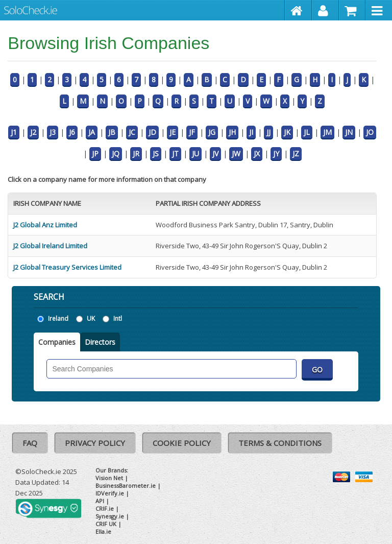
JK (287, 132)
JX (257, 153)
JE (173, 132)
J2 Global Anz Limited (45, 225)
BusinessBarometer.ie (126, 486)
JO (370, 132)
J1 (14, 132)
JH (232, 132)
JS (156, 153)
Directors (100, 342)
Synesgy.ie (110, 516)
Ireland (58, 318)
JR (136, 153)
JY (276, 153)
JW (236, 153)
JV (215, 153)
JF (192, 132)
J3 (53, 132)
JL (307, 132)
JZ (296, 153)
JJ (268, 132)
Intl (118, 318)
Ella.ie (103, 531)
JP (95, 153)
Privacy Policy (95, 443)
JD (152, 132)
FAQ (30, 443)
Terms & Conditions (280, 443)
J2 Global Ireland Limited (50, 246)
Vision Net (109, 478)
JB (112, 132)
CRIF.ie (105, 508)
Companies (57, 342)
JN (349, 132)
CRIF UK (106, 524)
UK (91, 318)
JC (132, 132)
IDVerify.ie (110, 493)
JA (92, 132)
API (100, 501)
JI (251, 132)
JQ (116, 153)
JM (327, 132)
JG (212, 132)
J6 (72, 132)
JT (175, 153)
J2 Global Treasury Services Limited (67, 267)
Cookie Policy (182, 443)
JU (195, 153)
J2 (33, 132)
